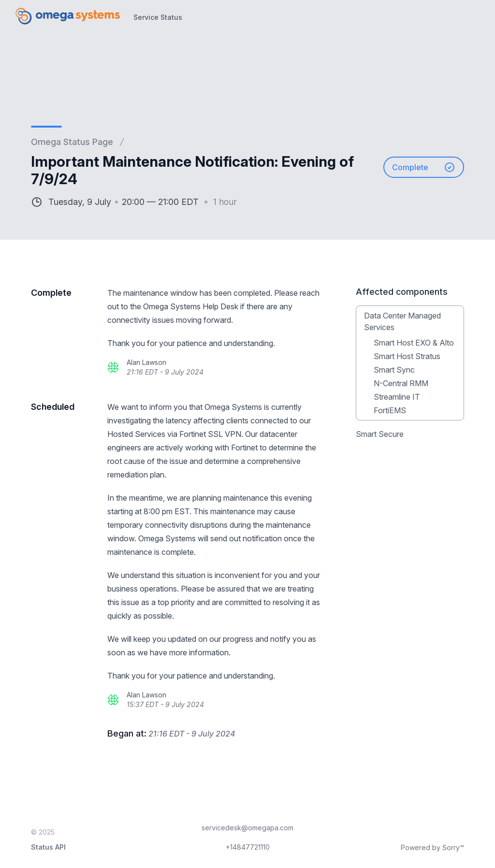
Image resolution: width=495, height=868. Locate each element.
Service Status (158, 17)
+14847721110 (248, 847)
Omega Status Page (72, 142)
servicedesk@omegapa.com (247, 828)
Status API (48, 847)
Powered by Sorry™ (432, 847)
